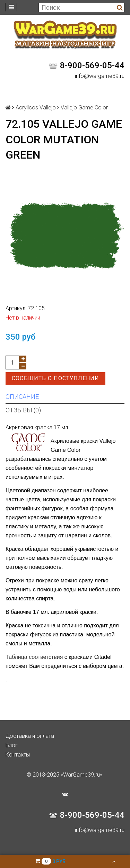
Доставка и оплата (30, 736)
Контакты (18, 755)
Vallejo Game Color (84, 108)
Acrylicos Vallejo (36, 108)
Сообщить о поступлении (55, 378)
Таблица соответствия (34, 657)
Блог (12, 745)
